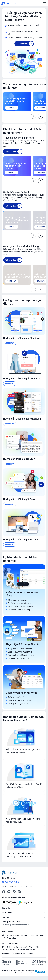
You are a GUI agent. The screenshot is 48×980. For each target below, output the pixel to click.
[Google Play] (26, 902)
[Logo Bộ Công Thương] (40, 972)
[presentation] (40, 116)
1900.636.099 (10, 882)
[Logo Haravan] (9, 3)
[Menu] (45, 3)
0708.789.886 (27, 953)
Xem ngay (10, 343)
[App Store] (9, 902)
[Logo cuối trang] (10, 872)
